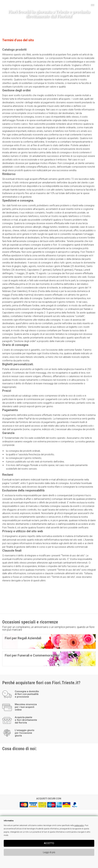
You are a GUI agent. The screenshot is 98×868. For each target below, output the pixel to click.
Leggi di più (49, 852)
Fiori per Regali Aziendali (23, 638)
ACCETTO (49, 843)
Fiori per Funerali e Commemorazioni (32, 655)
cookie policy (79, 825)
